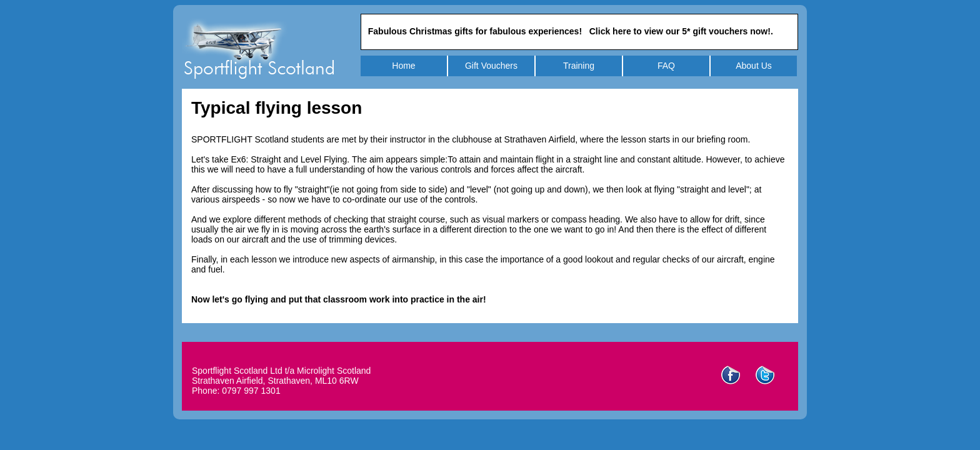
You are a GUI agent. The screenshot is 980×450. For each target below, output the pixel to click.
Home (403, 66)
